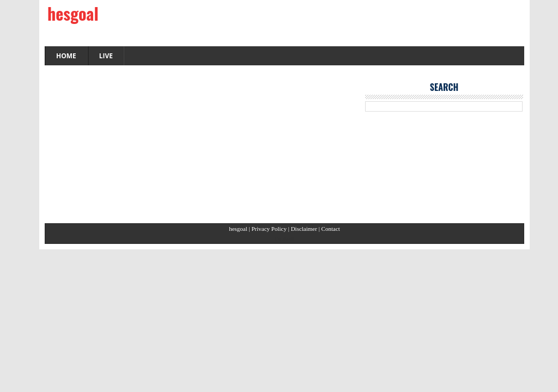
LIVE (106, 56)
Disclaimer (305, 229)
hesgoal (73, 13)
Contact (331, 229)
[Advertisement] (199, 147)
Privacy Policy (269, 229)
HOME (66, 56)
